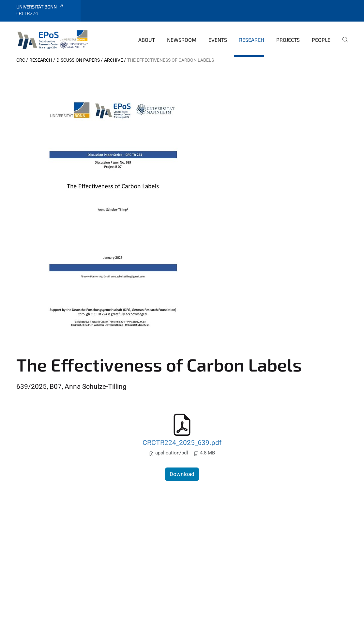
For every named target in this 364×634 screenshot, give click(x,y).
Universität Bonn (40, 7)
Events (218, 40)
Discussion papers (78, 60)
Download (182, 474)
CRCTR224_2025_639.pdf (182, 443)
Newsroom (182, 40)
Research (252, 40)
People (321, 40)
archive (114, 60)
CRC (21, 60)
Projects (288, 40)
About (147, 40)
